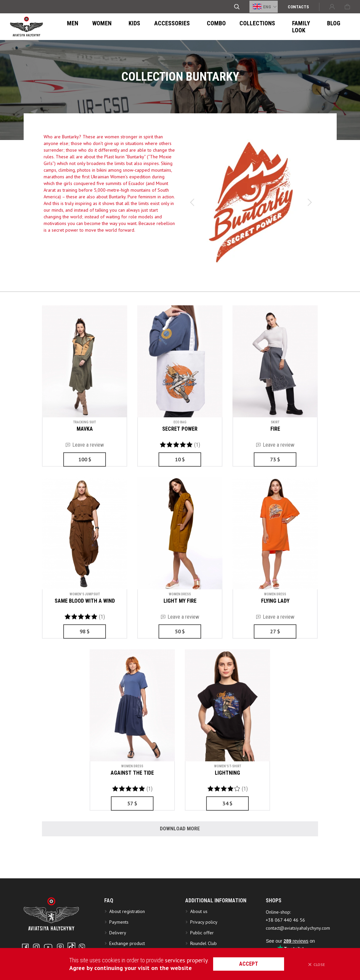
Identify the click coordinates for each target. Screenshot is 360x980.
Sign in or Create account (332, 7)
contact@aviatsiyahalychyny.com (298, 940)
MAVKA (85, 429)
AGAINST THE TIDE (132, 773)
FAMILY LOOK (274, 27)
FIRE (275, 429)
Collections (230, 27)
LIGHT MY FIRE (180, 601)
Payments (119, 934)
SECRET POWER (180, 429)
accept (255, 964)
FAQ (109, 913)
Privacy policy (204, 934)
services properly (187, 960)
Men (71, 27)
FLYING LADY (275, 601)
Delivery (118, 945)
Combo (192, 27)
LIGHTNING (227, 773)
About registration (128, 924)
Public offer (202, 945)
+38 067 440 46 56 (285, 932)
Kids (121, 27)
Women (96, 27)
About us (199, 924)
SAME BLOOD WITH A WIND (85, 601)
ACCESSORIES (155, 27)
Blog (307, 27)
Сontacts (298, 7)
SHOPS (274, 913)
